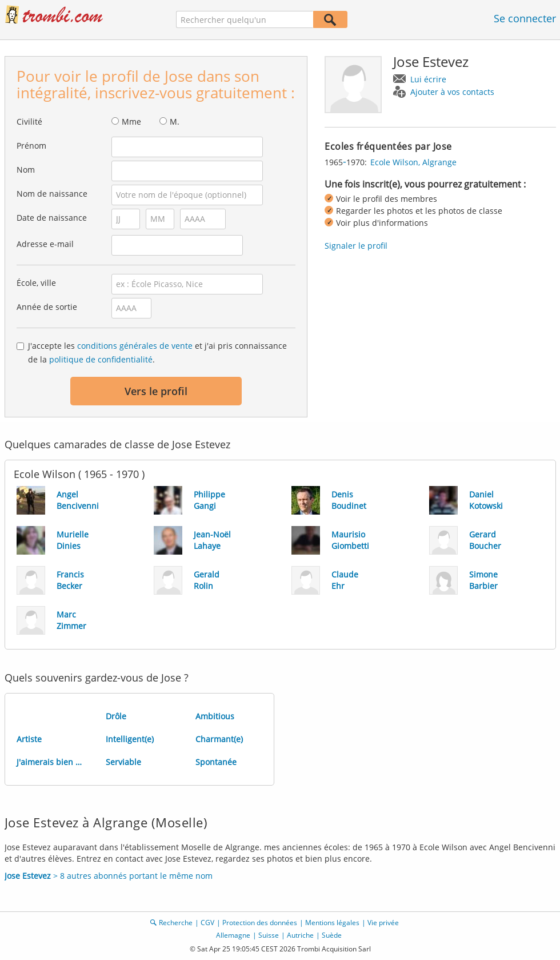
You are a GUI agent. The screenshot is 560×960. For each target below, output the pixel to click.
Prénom (31, 146)
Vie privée (383, 923)
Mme (131, 122)
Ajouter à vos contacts (452, 92)
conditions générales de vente (135, 346)
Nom (26, 170)
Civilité (29, 122)
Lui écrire (428, 79)
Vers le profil (156, 391)
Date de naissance (52, 218)
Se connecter (525, 18)
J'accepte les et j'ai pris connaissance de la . (157, 352)
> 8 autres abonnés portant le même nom (109, 876)
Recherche (176, 923)
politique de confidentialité (101, 359)
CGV (207, 923)
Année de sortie (47, 307)
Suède (332, 935)
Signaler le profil (356, 246)
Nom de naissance (52, 194)
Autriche (300, 935)
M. (175, 122)
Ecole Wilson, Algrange (413, 162)
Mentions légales (332, 923)
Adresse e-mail (45, 244)
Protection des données (260, 923)
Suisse (269, 935)
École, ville (36, 283)
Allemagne (233, 935)
